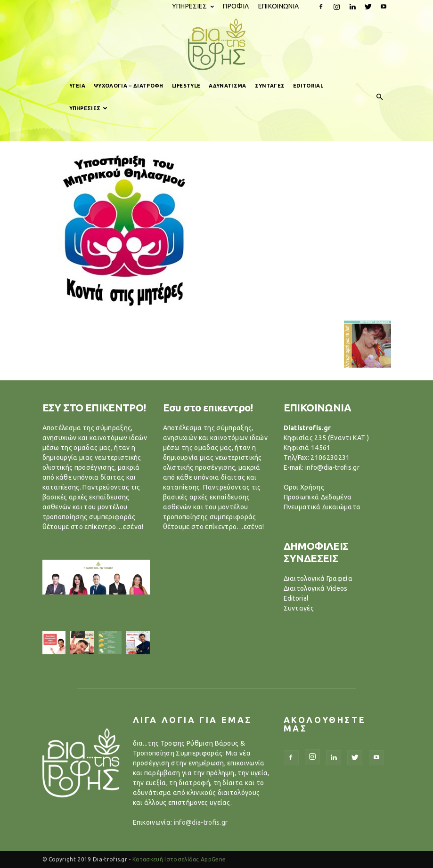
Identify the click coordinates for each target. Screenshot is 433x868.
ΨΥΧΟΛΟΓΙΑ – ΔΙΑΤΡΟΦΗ (128, 86)
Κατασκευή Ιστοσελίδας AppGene (179, 859)
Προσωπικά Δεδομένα (318, 497)
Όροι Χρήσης (304, 487)
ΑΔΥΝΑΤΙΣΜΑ (227, 86)
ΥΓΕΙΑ (78, 86)
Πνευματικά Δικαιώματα (322, 507)
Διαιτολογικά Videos (316, 588)
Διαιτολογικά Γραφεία (318, 579)
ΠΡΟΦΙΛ (236, 6)
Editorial (296, 598)
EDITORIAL (308, 86)
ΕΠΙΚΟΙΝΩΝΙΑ (279, 6)
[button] (380, 97)
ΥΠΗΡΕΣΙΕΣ (193, 6)
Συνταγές (299, 608)
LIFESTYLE (186, 86)
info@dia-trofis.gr (201, 822)
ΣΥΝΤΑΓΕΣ (270, 86)
